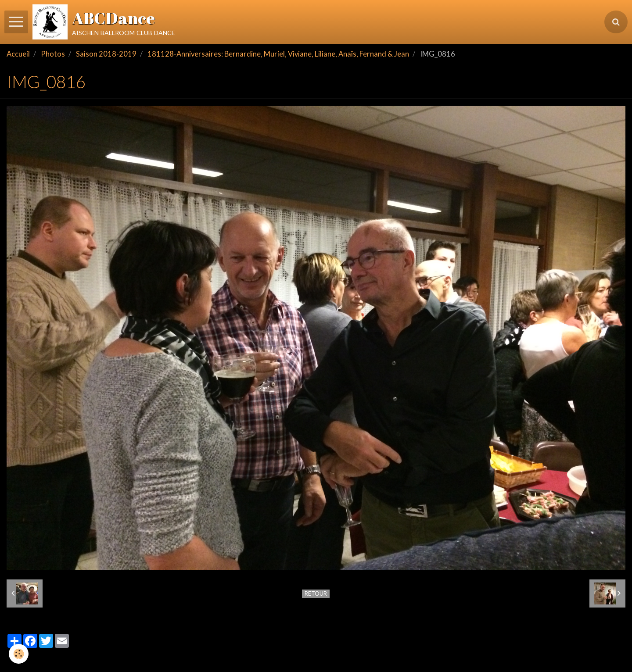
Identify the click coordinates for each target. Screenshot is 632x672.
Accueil (18, 54)
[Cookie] (19, 654)
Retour (316, 593)
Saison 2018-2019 (106, 54)
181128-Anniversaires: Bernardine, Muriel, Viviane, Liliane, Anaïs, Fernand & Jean (278, 54)
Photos (53, 54)
